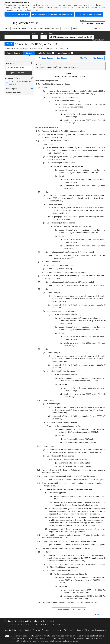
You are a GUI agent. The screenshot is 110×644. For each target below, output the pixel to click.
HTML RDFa (51, 625)
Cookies (80, 630)
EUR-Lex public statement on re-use (65, 641)
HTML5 (11, 625)
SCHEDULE (45, 48)
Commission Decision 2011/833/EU (70, 638)
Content (29, 53)
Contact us (57, 630)
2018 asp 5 (34, 48)
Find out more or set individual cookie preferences (54, 14)
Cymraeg (102, 28)
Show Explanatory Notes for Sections (20, 83)
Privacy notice (69, 630)
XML (32, 625)
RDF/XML (60, 625)
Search (9, 44)
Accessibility (47, 630)
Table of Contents (14, 53)
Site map (36, 630)
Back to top (101, 614)
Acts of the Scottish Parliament (16, 48)
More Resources (64, 53)
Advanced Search (99, 40)
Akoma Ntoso (40, 625)
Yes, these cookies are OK (18, 14)
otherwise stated (76, 636)
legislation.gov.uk (21, 22)
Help (20, 630)
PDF (28, 625)
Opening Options (13, 89)
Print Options (98, 58)
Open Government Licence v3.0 (47, 636)
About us (27, 630)
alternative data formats (43, 621)
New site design (11, 630)
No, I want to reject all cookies (90, 14)
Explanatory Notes (44, 53)
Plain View (84, 58)
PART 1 (54, 48)
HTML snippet (20, 625)
